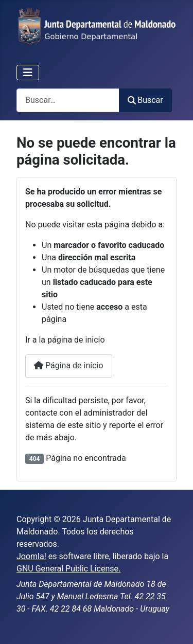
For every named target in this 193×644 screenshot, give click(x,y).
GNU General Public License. (68, 569)
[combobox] (68, 100)
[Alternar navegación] (28, 73)
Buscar (145, 100)
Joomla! (31, 556)
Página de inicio (69, 365)
